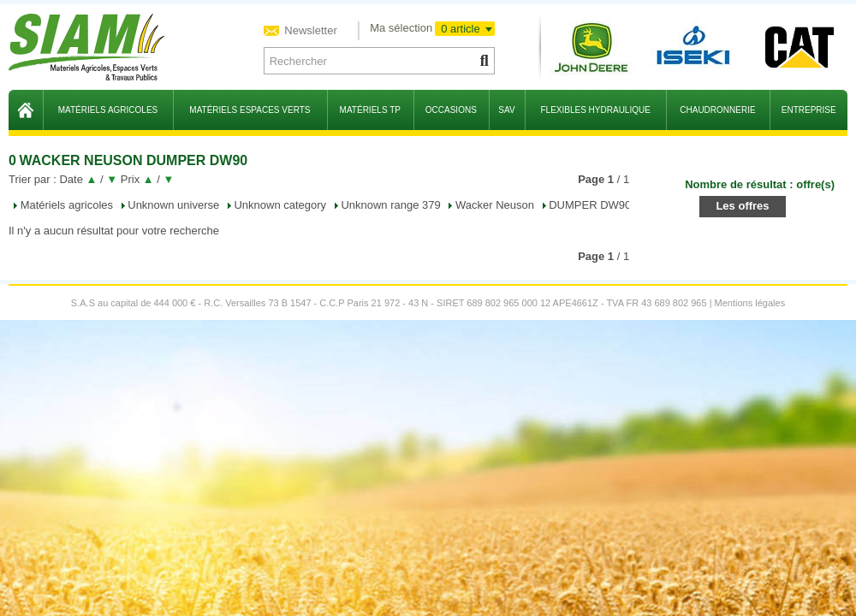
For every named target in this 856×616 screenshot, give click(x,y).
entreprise (809, 110)
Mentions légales (750, 303)
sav (506, 110)
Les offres (742, 206)
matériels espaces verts (250, 110)
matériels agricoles (108, 110)
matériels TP (370, 110)
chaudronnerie (717, 110)
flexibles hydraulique (595, 110)
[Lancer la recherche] (483, 61)
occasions (451, 110)
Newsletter (309, 30)
